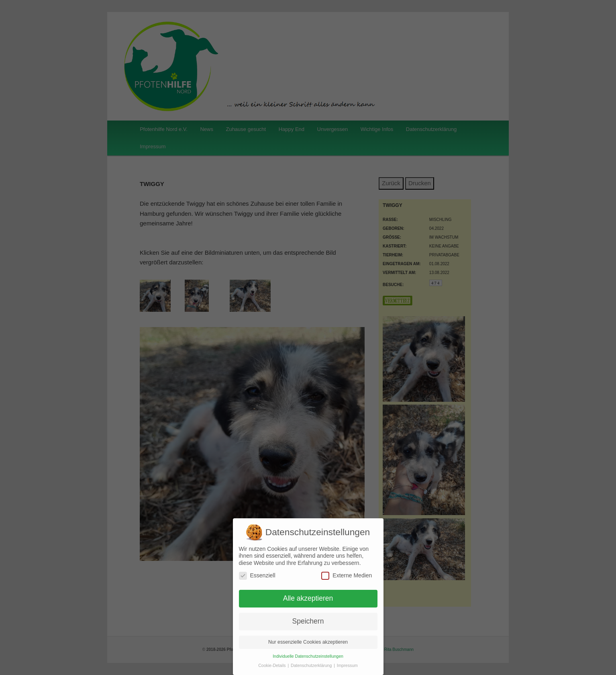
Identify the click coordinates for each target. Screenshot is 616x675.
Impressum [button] (347, 665)
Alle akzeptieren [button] (308, 598)
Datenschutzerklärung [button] (312, 665)
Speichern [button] (308, 621)
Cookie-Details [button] (272, 665)
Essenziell (257, 576)
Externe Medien (347, 576)
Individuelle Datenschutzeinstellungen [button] (308, 656)
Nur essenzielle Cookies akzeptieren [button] (308, 642)
